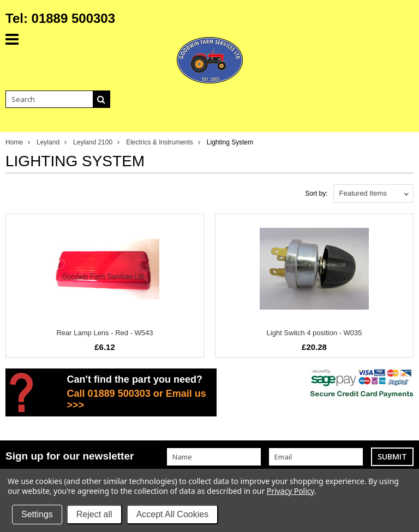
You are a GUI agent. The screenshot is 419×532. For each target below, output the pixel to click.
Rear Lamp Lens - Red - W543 (104, 333)
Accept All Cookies (173, 514)
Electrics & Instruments (160, 142)
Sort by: (316, 194)
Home (14, 142)
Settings (37, 514)
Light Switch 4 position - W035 (315, 333)
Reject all (94, 514)
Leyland (48, 142)
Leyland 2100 (93, 142)
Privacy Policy (291, 491)
